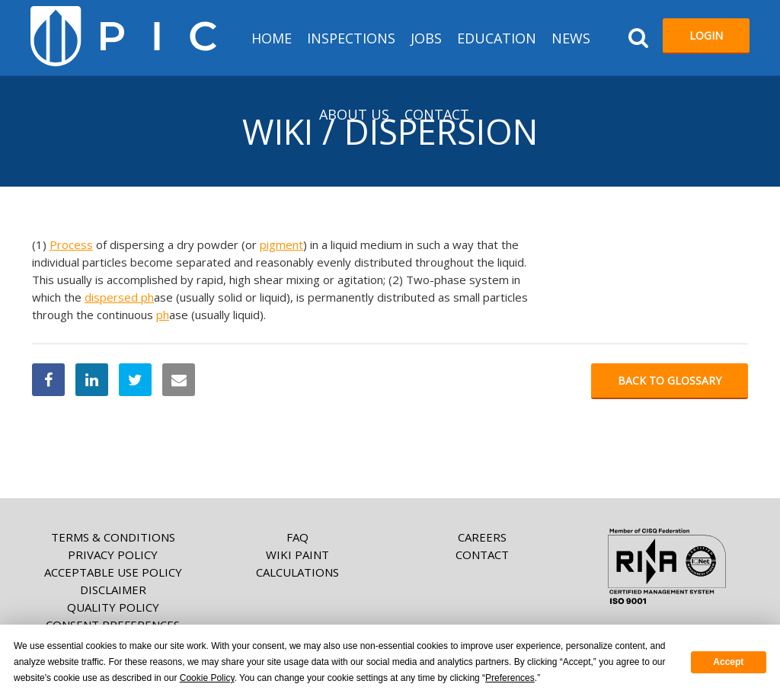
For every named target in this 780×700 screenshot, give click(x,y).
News (571, 38)
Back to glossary (670, 380)
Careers (482, 537)
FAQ (297, 537)
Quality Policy (113, 607)
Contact (437, 114)
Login (706, 35)
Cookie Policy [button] (207, 678)
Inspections (351, 38)
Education (497, 38)
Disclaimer (113, 590)
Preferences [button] (510, 678)
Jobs (426, 38)
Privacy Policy (113, 555)
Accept (728, 662)
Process (71, 245)
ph (147, 297)
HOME (272, 38)
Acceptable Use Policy (113, 572)
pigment (281, 245)
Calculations (297, 572)
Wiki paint (297, 555)
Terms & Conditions (113, 537)
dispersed (113, 297)
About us (354, 114)
